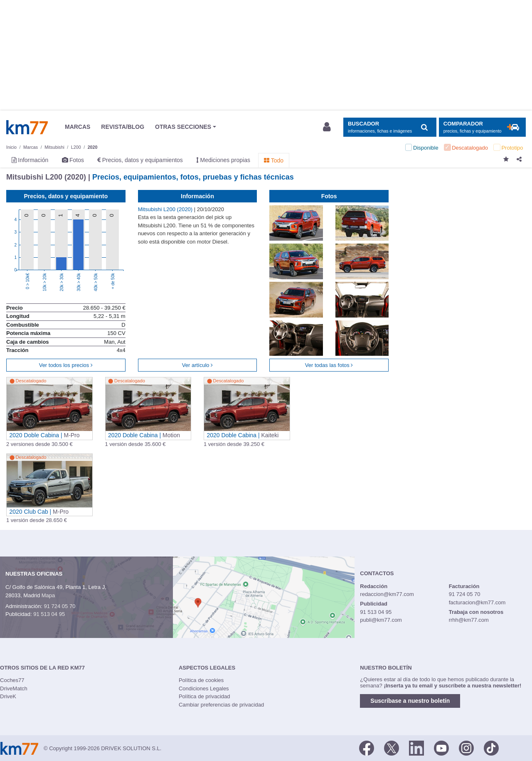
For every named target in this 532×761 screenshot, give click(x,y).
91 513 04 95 (49, 614)
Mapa (48, 595)
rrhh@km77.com (469, 620)
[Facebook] (367, 748)
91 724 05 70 (59, 606)
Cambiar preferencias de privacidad (221, 705)
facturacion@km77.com (477, 602)
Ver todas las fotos (329, 365)
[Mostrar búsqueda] (390, 127)
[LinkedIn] (416, 748)
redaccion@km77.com (387, 594)
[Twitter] (392, 748)
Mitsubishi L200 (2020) (166, 209)
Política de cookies (201, 680)
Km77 (27, 127)
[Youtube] (441, 748)
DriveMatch (14, 688)
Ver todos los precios (66, 365)
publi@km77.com (381, 620)
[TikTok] (491, 748)
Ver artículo (197, 365)
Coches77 (12, 680)
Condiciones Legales (204, 688)
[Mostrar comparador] (482, 127)
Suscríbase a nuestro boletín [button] (410, 701)
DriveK (8, 696)
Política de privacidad (204, 696)
